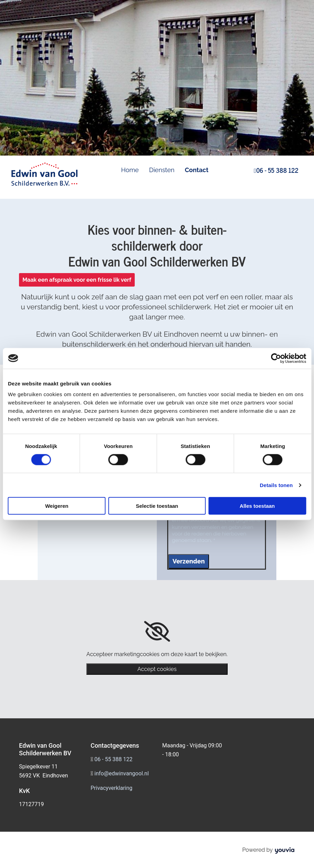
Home (130, 170)
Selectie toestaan (157, 506)
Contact (197, 170)
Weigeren (57, 506)
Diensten (162, 170)
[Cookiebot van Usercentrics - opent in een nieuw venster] (276, 358)
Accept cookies (157, 669)
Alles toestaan (257, 506)
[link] (157, 632)
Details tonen (276, 485)
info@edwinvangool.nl (121, 773)
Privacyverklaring (111, 788)
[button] (77, 280)
